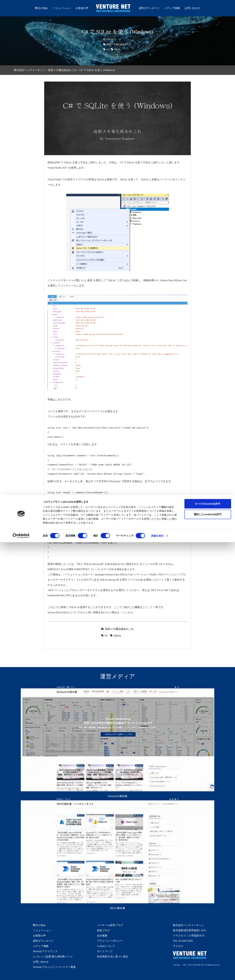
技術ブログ (103, 930)
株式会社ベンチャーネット (114, 9)
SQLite (117, 49)
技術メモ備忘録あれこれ (119, 44)
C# (107, 49)
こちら (124, 612)
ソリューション (62, 8)
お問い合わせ (192, 8)
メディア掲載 (172, 8)
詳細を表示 (157, 974)
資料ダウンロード (149, 8)
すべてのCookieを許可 (208, 941)
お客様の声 (82, 8)
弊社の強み (41, 8)
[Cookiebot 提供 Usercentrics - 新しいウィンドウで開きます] (21, 974)
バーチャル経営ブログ (110, 925)
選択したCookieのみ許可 (208, 952)
